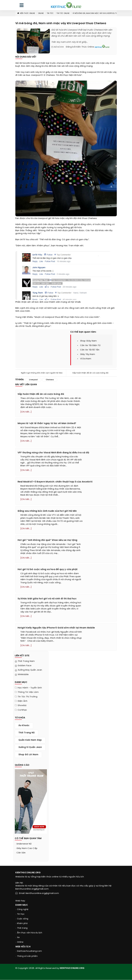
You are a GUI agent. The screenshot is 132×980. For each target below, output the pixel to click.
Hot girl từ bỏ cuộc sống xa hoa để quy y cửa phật (48, 570)
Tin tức (50, 13)
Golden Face (25, 666)
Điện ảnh (23, 701)
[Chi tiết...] (26, 412)
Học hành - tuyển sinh (30, 688)
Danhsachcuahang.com (30, 951)
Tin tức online (63, 13)
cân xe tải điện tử (90, 345)
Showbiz (22, 706)
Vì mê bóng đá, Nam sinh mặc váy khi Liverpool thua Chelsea (100, 13)
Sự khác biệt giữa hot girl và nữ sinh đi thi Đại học (47, 599)
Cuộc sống (23, 919)
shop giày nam (88, 341)
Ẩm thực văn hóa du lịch (30, 933)
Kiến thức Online (26, 13)
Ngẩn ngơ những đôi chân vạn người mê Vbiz (42, 373)
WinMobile (23, 675)
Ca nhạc (22, 710)
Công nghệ (23, 910)
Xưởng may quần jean (30, 670)
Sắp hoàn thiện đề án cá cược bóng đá (90, 373)
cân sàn (21, 853)
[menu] (22, 6)
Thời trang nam (26, 661)
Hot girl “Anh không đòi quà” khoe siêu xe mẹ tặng (47, 540)
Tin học (21, 914)
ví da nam (86, 359)
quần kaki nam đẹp (30, 740)
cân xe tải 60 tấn (90, 350)
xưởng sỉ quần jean (30, 747)
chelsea (61, 63)
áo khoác (24, 726)
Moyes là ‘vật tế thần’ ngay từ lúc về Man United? (47, 423)
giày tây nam (88, 354)
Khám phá (22, 924)
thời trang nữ (27, 733)
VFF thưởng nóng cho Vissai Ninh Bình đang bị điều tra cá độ (53, 453)
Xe (18, 938)
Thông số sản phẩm (27, 956)
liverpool (35, 63)
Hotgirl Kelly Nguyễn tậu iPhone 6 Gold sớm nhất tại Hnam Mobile (56, 628)
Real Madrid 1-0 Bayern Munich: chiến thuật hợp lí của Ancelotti (55, 482)
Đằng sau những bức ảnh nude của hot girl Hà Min (47, 511)
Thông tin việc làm (28, 692)
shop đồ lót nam (28, 755)
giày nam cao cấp (27, 848)
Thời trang (22, 928)
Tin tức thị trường (28, 697)
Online (41, 13)
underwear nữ (24, 844)
